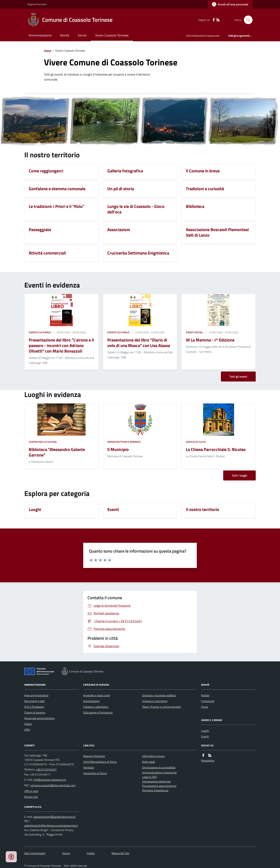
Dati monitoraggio (35, 853)
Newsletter (208, 760)
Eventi (205, 736)
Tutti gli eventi (238, 376)
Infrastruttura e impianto (124, 442)
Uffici (27, 730)
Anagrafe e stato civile (97, 695)
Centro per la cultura (43, 442)
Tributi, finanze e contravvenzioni (162, 707)
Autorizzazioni (91, 701)
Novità (65, 35)
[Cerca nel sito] (247, 20)
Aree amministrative (36, 695)
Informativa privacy (154, 756)
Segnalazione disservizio (156, 781)
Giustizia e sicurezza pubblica (159, 695)
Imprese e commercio (155, 701)
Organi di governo (35, 712)
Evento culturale (40, 332)
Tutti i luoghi (239, 475)
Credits (91, 853)
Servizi (82, 35)
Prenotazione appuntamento (159, 786)
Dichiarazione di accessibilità (159, 767)
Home (47, 51)
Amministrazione (40, 35)
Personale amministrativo (39, 718)
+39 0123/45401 (46, 769)
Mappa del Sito (120, 853)
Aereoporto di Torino (95, 773)
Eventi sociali (194, 332)
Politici (28, 724)
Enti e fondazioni (34, 707)
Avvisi (205, 707)
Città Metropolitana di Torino (100, 762)
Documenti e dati (34, 701)
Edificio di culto (196, 442)
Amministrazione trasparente (203, 36)
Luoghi (205, 731)
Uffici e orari (31, 791)
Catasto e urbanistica (96, 707)
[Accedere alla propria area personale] (230, 4)
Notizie (205, 695)
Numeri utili (31, 797)
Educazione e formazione (98, 712)
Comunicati (208, 701)
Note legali (149, 762)
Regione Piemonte (37, 4)
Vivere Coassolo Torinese (112, 35)
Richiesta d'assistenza (155, 790)
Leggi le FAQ (150, 777)
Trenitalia (89, 767)
